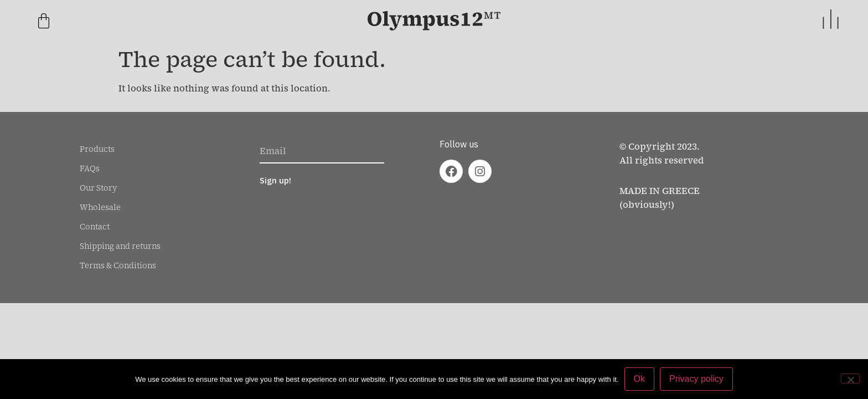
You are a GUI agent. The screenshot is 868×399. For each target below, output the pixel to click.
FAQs (90, 168)
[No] (850, 378)
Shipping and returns (120, 246)
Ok (639, 379)
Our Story (99, 188)
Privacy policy (696, 379)
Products (97, 149)
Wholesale (100, 207)
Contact (95, 227)
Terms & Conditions (118, 265)
